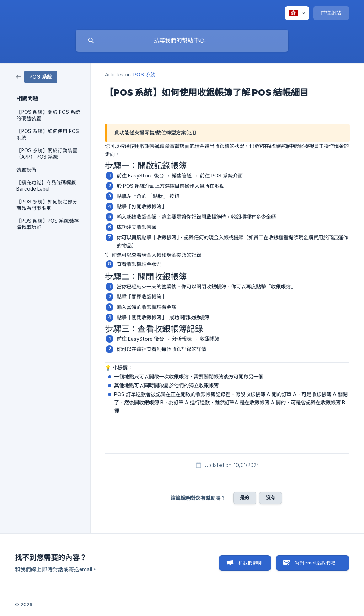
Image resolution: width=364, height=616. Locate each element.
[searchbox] (182, 41)
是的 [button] (245, 498)
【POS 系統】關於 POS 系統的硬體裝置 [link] (48, 115)
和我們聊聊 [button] (250, 563)
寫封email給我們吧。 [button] (317, 563)
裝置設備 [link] (26, 170)
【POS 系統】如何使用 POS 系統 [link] (48, 134)
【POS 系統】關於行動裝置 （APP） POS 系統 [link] (47, 154)
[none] (297, 13)
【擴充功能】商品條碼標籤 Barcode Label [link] (46, 186)
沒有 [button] (271, 498)
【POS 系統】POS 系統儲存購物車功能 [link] (48, 224)
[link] (37, 76)
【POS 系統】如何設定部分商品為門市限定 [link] (47, 205)
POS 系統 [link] (144, 75)
